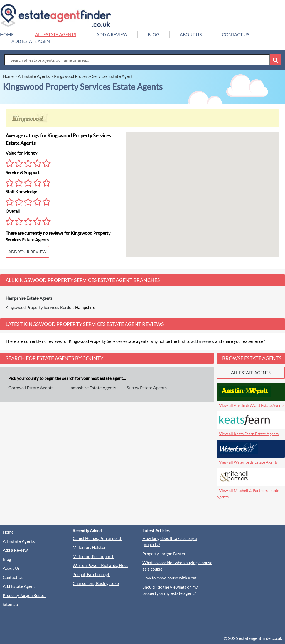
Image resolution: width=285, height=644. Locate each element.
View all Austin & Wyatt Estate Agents (252, 405)
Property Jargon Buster (24, 595)
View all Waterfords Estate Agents (248, 462)
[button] (203, 189)
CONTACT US (235, 34)
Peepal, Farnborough (91, 574)
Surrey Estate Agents (147, 387)
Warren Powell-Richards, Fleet (100, 565)
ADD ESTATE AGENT (32, 41)
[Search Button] (275, 60)
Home (8, 532)
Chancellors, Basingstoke (96, 583)
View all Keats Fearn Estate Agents (249, 434)
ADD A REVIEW (112, 34)
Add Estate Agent (19, 586)
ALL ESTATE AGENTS (56, 34)
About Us (11, 568)
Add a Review (15, 550)
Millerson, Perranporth (94, 556)
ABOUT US (191, 34)
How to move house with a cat (170, 578)
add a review (203, 341)
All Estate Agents (19, 541)
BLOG (154, 34)
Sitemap (10, 604)
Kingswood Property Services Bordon (40, 307)
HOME (7, 34)
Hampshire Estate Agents (29, 298)
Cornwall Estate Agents (31, 387)
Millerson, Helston (89, 547)
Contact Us (13, 577)
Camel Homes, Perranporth (97, 538)
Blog (7, 559)
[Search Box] (137, 60)
